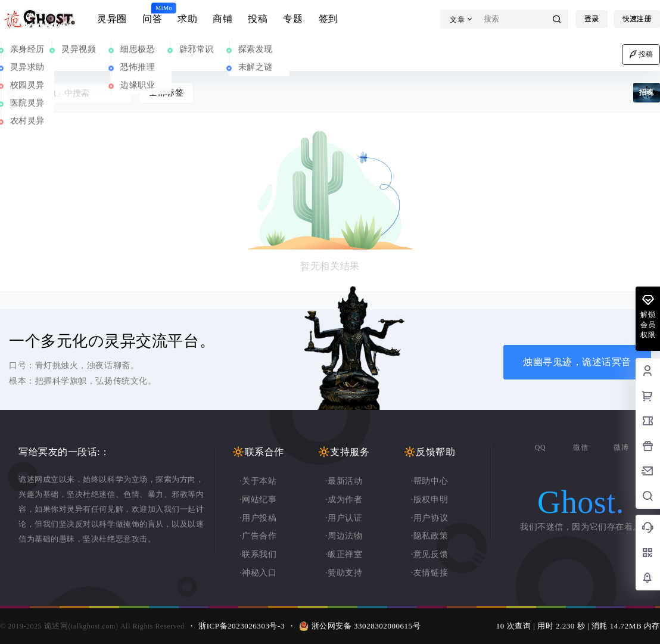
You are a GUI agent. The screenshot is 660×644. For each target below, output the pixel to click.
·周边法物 (344, 536)
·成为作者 (344, 500)
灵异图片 (81, 55)
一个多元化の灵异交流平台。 (112, 341)
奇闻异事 (258, 55)
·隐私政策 (429, 536)
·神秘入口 (258, 573)
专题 (293, 19)
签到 (329, 19)
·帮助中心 (429, 481)
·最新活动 (344, 481)
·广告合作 (258, 536)
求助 (187, 19)
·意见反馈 (429, 554)
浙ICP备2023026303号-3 (242, 626)
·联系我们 (258, 554)
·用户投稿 (258, 518)
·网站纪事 (258, 500)
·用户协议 (429, 518)
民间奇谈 (199, 55)
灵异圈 (112, 19)
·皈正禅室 (344, 554)
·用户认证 (344, 518)
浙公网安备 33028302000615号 (366, 626)
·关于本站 (258, 481)
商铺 (222, 19)
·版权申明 (429, 500)
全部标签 (166, 93)
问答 (152, 14)
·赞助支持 (344, 573)
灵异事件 (22, 55)
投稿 (258, 19)
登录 (591, 19)
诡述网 (55, 626)
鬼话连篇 (140, 55)
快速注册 (637, 19)
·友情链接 (429, 573)
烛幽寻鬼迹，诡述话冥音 (577, 362)
